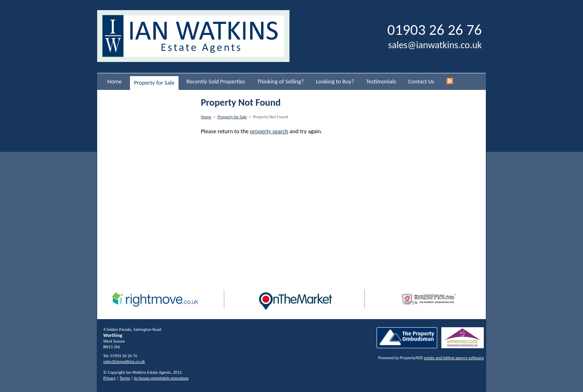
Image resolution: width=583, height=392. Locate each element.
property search (269, 131)
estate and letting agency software (454, 358)
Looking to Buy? (335, 81)
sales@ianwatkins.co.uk (435, 45)
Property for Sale (154, 83)
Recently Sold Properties (216, 81)
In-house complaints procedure (161, 378)
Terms (125, 378)
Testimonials (381, 81)
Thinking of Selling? (280, 81)
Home (115, 81)
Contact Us (421, 81)
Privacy (110, 378)
